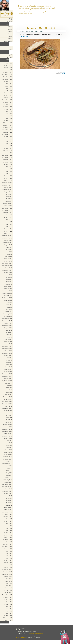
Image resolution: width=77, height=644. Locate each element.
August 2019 (8, 245)
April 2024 (9, 118)
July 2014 (9, 385)
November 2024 (7, 102)
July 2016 (9, 330)
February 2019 (8, 259)
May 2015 (9, 362)
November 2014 (7, 376)
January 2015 (8, 372)
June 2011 (9, 471)
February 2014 (8, 397)
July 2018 (9, 275)
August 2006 (8, 604)
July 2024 (9, 111)
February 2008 (7, 563)
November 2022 (7, 157)
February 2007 (7, 590)
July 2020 (9, 220)
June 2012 (9, 443)
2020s (10, 27)
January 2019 (8, 261)
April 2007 (9, 586)
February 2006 (7, 618)
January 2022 (8, 180)
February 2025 (7, 95)
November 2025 (7, 74)
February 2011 (8, 480)
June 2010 (9, 498)
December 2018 (7, 263)
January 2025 (8, 98)
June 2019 (9, 249)
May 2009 (9, 528)
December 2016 (7, 319)
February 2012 (8, 452)
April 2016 (9, 337)
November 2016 (7, 321)
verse (10, 49)
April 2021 (9, 199)
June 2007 (9, 581)
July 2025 (9, 84)
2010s (10, 29)
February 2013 (8, 424)
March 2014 (8, 395)
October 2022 (8, 160)
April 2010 (9, 503)
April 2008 (9, 558)
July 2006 (9, 606)
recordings (9, 47)
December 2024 (7, 100)
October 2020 (8, 213)
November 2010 (7, 487)
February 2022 (7, 178)
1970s (10, 39)
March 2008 (8, 560)
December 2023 (7, 127)
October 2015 (8, 351)
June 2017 (9, 305)
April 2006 (9, 613)
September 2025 (7, 79)
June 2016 (9, 332)
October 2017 (8, 296)
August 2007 (8, 576)
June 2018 (9, 277)
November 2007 (7, 570)
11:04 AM (62, 74)
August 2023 (8, 137)
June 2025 (9, 86)
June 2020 (9, 222)
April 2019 (9, 254)
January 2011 (8, 482)
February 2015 (8, 369)
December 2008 (7, 540)
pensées (9, 21)
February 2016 (8, 342)
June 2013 (9, 415)
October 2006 (8, 599)
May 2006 (9, 611)
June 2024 (9, 114)
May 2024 (9, 116)
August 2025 (8, 81)
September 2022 (7, 162)
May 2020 (9, 224)
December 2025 (7, 72)
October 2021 (8, 187)
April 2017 (9, 309)
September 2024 (7, 107)
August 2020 (8, 217)
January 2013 (8, 427)
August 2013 (8, 411)
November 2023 (7, 130)
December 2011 (7, 457)
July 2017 (9, 302)
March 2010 (8, 505)
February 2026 (7, 68)
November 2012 (7, 431)
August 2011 (8, 466)
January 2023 (8, 153)
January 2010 (8, 510)
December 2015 (7, 346)
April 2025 (9, 91)
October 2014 (8, 378)
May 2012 (9, 445)
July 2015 (9, 358)
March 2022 (8, 176)
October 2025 (8, 77)
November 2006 (7, 597)
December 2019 (7, 236)
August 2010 (8, 494)
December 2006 (7, 595)
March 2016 (8, 339)
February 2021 (8, 203)
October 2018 (8, 268)
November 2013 (7, 404)
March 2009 (8, 533)
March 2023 (8, 148)
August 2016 (8, 328)
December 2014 (7, 374)
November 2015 (7, 348)
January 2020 (8, 233)
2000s (10, 32)
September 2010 (7, 491)
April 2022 (9, 173)
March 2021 (8, 201)
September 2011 (7, 464)
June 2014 (9, 388)
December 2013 (7, 401)
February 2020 (7, 231)
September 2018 (7, 270)
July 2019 (9, 247)
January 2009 (8, 537)
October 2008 (8, 544)
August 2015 (8, 355)
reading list (8, 55)
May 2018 (9, 279)
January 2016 (8, 344)
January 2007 (8, 593)
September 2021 (7, 190)
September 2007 (7, 574)
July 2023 (9, 139)
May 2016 (9, 335)
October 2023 (8, 132)
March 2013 (8, 422)
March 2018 (8, 284)
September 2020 (7, 215)
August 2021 (8, 192)
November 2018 (7, 266)
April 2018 (9, 282)
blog (11, 19)
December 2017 (7, 291)
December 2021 (7, 183)
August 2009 (8, 521)
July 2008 (9, 551)
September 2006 (7, 602)
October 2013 (8, 406)
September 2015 (7, 353)
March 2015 (8, 367)
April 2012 (9, 447)
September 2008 (7, 546)
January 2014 (8, 399)
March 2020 (8, 229)
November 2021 (7, 185)
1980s (10, 36)
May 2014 (9, 390)
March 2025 (8, 93)
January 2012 (8, 454)
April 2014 (9, 392)
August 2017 (8, 300)
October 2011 (8, 461)
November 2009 (7, 514)
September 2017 (7, 298)
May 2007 (9, 583)
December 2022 (7, 155)
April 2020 (9, 226)
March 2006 (8, 616)
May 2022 (9, 171)
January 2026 (8, 70)
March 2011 (8, 477)
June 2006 (9, 609)
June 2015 (9, 360)
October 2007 (8, 572)
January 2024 (8, 125)
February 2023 (7, 150)
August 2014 (8, 383)
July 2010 (9, 496)
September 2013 (7, 408)
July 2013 (9, 413)
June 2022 (9, 169)
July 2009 (9, 523)
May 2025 (9, 88)
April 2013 (9, 420)
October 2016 (8, 323)
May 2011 (9, 473)
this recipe (24, 36)
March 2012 (8, 450)
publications (8, 41)
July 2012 (9, 441)
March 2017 (8, 312)
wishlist (10, 57)
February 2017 (8, 314)
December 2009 (7, 512)
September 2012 (7, 436)
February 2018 (8, 286)
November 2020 (7, 210)
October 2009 (8, 517)
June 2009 (9, 526)
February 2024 (7, 123)
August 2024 (8, 109)
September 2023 (7, 134)
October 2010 (8, 489)
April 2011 (9, 475)
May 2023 (9, 144)
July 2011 (9, 468)
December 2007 (7, 567)
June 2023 (9, 141)
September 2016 (7, 325)
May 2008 (9, 556)
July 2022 (9, 167)
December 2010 (7, 484)
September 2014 (7, 381)
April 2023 (9, 146)
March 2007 (8, 588)
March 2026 (8, 65)
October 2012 (8, 434)
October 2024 (8, 104)
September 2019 (7, 243)
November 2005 (7, 620)
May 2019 (9, 252)
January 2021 (8, 206)
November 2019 (7, 238)
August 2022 (8, 164)
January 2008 (8, 565)
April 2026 (9, 63)
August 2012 (8, 438)
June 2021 (9, 194)
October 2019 (8, 240)
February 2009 (7, 535)
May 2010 (9, 500)
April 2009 (9, 530)
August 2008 (8, 549)
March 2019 (8, 256)
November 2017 (7, 293)
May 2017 (9, 307)
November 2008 (7, 542)
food (63, 72)
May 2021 (9, 197)
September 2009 (7, 519)
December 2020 (7, 208)
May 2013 (9, 418)
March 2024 (8, 121)
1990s (10, 34)
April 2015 (9, 365)
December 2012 (7, 429)
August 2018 (8, 272)
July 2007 (9, 579)
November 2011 (7, 459)
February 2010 (8, 507)
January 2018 (8, 289)
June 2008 (9, 553)
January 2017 (8, 316)
